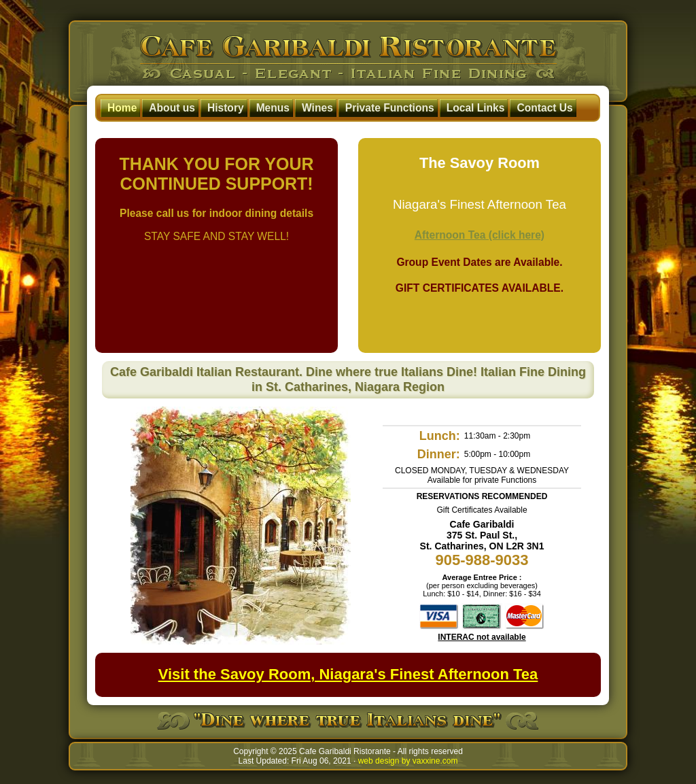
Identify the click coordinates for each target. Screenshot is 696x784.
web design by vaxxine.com (408, 761)
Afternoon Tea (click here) (480, 235)
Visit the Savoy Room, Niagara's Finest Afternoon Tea (348, 674)
